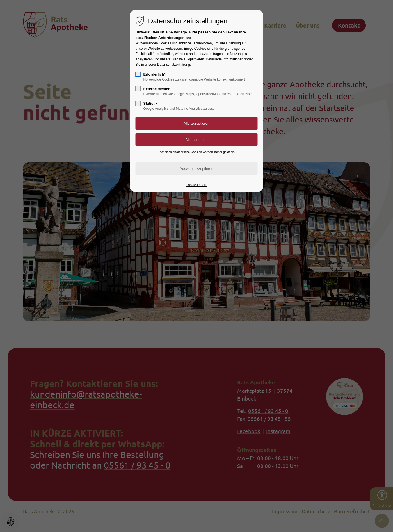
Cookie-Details (196, 185)
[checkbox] (138, 74)
